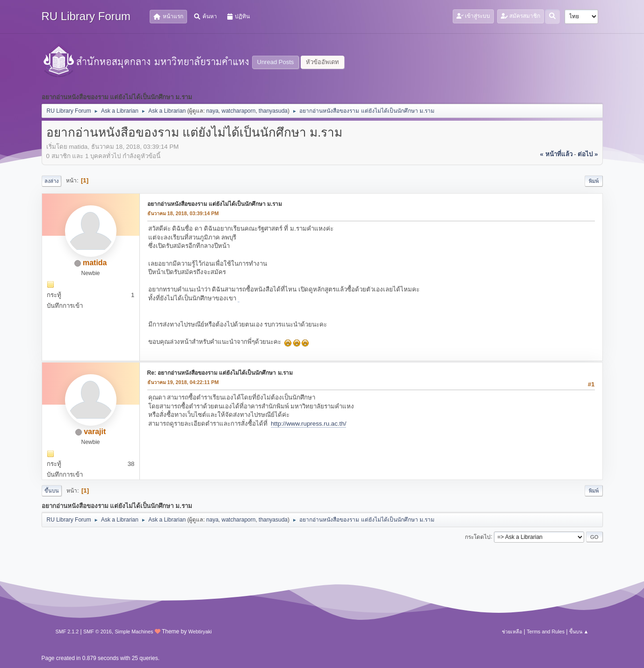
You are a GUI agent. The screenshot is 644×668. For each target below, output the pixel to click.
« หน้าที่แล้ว (556, 154)
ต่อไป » (588, 154)
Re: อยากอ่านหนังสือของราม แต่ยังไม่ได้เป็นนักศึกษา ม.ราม (220, 373)
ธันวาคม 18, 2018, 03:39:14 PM (183, 213)
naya (212, 111)
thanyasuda (273, 111)
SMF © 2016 (98, 632)
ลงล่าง (51, 181)
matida (95, 263)
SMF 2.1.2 (67, 632)
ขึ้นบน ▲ (579, 632)
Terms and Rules (546, 632)
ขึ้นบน (52, 491)
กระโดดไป (478, 537)
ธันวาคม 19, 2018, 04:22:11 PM (183, 382)
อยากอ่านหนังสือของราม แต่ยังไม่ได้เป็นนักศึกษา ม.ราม (215, 204)
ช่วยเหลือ (512, 632)
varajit (95, 432)
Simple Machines (134, 632)
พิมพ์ (594, 181)
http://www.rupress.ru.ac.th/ (308, 424)
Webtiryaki (200, 632)
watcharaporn (239, 111)
